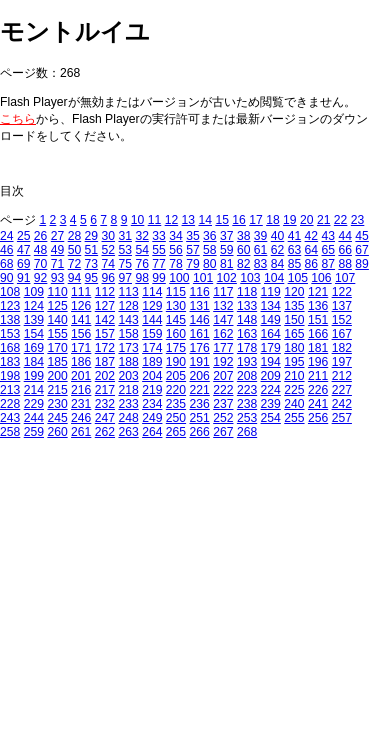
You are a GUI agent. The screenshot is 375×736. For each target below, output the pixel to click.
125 (57, 306)
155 (57, 334)
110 (57, 292)
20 (307, 220)
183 (10, 362)
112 (105, 292)
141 (81, 320)
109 (34, 292)
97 (125, 278)
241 (318, 404)
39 (261, 236)
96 (109, 278)
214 (34, 390)
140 (57, 320)
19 (290, 220)
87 (329, 264)
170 (57, 348)
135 (294, 306)
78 (176, 264)
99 (159, 278)
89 (362, 264)
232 (105, 404)
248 (128, 418)
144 (152, 320)
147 (223, 320)
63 (295, 250)
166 (318, 334)
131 (200, 306)
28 (75, 236)
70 (41, 264)
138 (10, 320)
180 (294, 348)
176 (200, 348)
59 (227, 250)
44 (345, 236)
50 (75, 250)
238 (247, 404)
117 (223, 292)
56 (176, 250)
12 (172, 220)
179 (271, 348)
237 (223, 404)
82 (244, 264)
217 (105, 390)
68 (7, 264)
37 (227, 236)
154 (34, 334)
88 (345, 264)
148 (247, 320)
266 (200, 432)
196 (318, 362)
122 (342, 292)
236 (200, 404)
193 (247, 362)
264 (152, 432)
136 (318, 306)
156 (81, 334)
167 (342, 334)
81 (227, 264)
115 (176, 292)
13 (189, 220)
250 (176, 418)
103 (250, 278)
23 (358, 220)
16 (239, 220)
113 (128, 292)
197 (342, 362)
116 (200, 292)
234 (152, 404)
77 (159, 264)
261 (81, 432)
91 (24, 278)
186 (81, 362)
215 (57, 390)
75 (125, 264)
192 (223, 362)
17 (256, 220)
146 (200, 320)
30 (109, 236)
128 (128, 306)
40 (278, 236)
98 (142, 278)
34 (176, 236)
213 (10, 390)
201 (81, 376)
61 (261, 250)
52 (109, 250)
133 (247, 306)
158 (128, 334)
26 (41, 236)
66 (345, 250)
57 (193, 250)
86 (312, 264)
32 (142, 236)
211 (318, 376)
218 (128, 390)
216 (81, 390)
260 (57, 432)
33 (159, 236)
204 (152, 376)
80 (210, 264)
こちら (18, 119)
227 (342, 390)
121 (318, 292)
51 (92, 250)
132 (223, 306)
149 (271, 320)
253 (247, 418)
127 (105, 306)
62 (278, 250)
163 (247, 334)
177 (223, 348)
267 (223, 432)
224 (271, 390)
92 (41, 278)
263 (128, 432)
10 (138, 220)
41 (295, 236)
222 (223, 390)
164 (271, 334)
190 (176, 362)
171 (81, 348)
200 (57, 376)
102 (227, 278)
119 (271, 292)
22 (341, 220)
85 (295, 264)
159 (152, 334)
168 (10, 348)
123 (10, 306)
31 (125, 236)
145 (176, 320)
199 (34, 376)
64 (312, 250)
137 (342, 306)
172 (105, 348)
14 (205, 220)
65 (329, 250)
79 (193, 264)
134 (271, 306)
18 (273, 220)
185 (57, 362)
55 (159, 250)
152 (342, 320)
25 (24, 236)
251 (200, 418)
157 (105, 334)
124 (34, 306)
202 (105, 376)
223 (247, 390)
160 (176, 334)
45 (362, 236)
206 (200, 376)
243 (10, 418)
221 (200, 390)
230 (57, 404)
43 (329, 236)
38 (244, 236)
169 (34, 348)
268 (247, 432)
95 (92, 278)
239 (271, 404)
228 (10, 404)
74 (109, 264)
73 (92, 264)
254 (271, 418)
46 (7, 250)
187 (105, 362)
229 (34, 404)
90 (7, 278)
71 (58, 264)
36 (210, 236)
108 (10, 292)
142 (105, 320)
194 (271, 362)
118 (247, 292)
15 (222, 220)
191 (200, 362)
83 (261, 264)
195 (294, 362)
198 (10, 376)
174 (152, 348)
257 (342, 418)
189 (152, 362)
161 (200, 334)
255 (294, 418)
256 (318, 418)
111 (81, 292)
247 (105, 418)
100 (179, 278)
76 (142, 264)
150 (294, 320)
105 (298, 278)
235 (176, 404)
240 (294, 404)
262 (105, 432)
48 (41, 250)
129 (152, 306)
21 (324, 220)
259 (34, 432)
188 (128, 362)
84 (278, 264)
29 (92, 236)
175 (176, 348)
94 (75, 278)
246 (81, 418)
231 (81, 404)
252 (223, 418)
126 (81, 306)
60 (244, 250)
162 (223, 334)
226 (318, 390)
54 (142, 250)
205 (176, 376)
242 (342, 404)
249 (152, 418)
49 (58, 250)
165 (294, 334)
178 (247, 348)
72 (75, 264)
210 (294, 376)
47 (24, 250)
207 (223, 376)
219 (152, 390)
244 (34, 418)
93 (58, 278)
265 (176, 432)
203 (128, 376)
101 (203, 278)
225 (294, 390)
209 (271, 376)
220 (176, 390)
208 (247, 376)
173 (128, 348)
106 (321, 278)
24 (7, 236)
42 (312, 236)
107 (345, 278)
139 (34, 320)
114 (152, 292)
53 (125, 250)
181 (318, 348)
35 (193, 236)
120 (294, 292)
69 (24, 264)
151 (318, 320)
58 (210, 250)
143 (128, 320)
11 (155, 220)
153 (10, 334)
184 (34, 362)
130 (176, 306)
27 (58, 236)
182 (342, 348)
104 (274, 278)
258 (10, 432)
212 (342, 376)
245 (57, 418)
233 (128, 404)
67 (362, 250)
